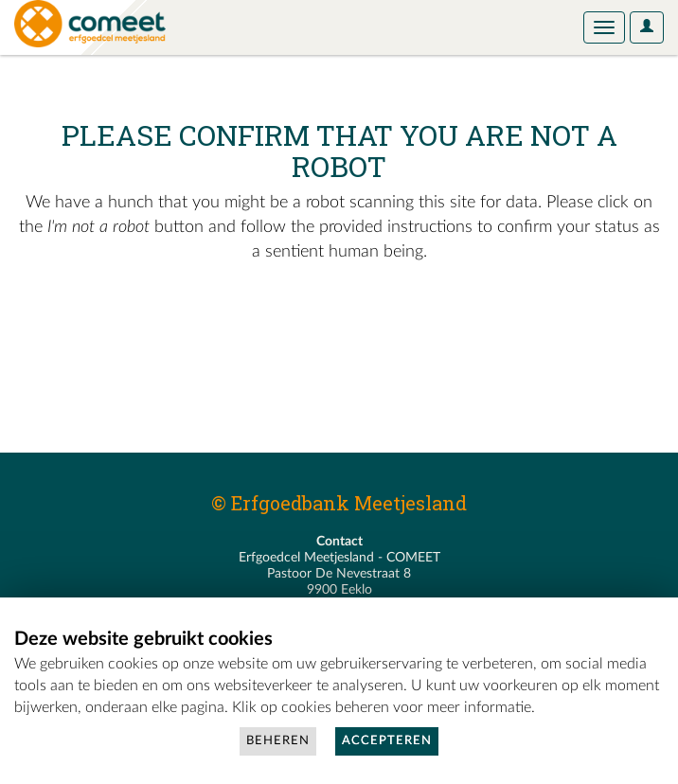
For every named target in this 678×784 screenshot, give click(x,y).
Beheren (278, 741)
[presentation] (172, 325)
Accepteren (387, 741)
